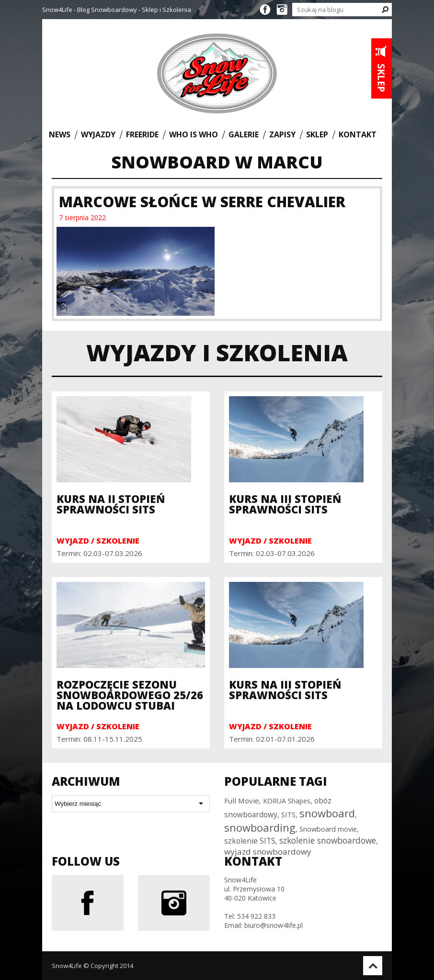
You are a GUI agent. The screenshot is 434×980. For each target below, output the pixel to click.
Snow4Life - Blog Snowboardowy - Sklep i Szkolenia (117, 10)
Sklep (317, 134)
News (60, 134)
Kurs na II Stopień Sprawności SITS (111, 504)
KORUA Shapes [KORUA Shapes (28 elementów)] (287, 801)
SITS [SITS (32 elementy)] (288, 814)
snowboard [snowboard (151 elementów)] (327, 813)
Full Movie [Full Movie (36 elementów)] (242, 801)
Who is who (194, 134)
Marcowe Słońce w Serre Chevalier (202, 202)
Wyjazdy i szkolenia (217, 352)
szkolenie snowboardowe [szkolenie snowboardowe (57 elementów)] (328, 840)
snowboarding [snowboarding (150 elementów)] (260, 827)
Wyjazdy (98, 134)
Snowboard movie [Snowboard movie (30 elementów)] (328, 829)
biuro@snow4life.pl (274, 925)
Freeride (142, 134)
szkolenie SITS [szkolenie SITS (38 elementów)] (250, 841)
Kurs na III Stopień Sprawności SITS (285, 504)
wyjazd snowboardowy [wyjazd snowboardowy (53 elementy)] (268, 852)
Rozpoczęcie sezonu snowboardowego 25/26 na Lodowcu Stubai (130, 695)
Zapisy (282, 134)
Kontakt (358, 134)
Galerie (244, 134)
